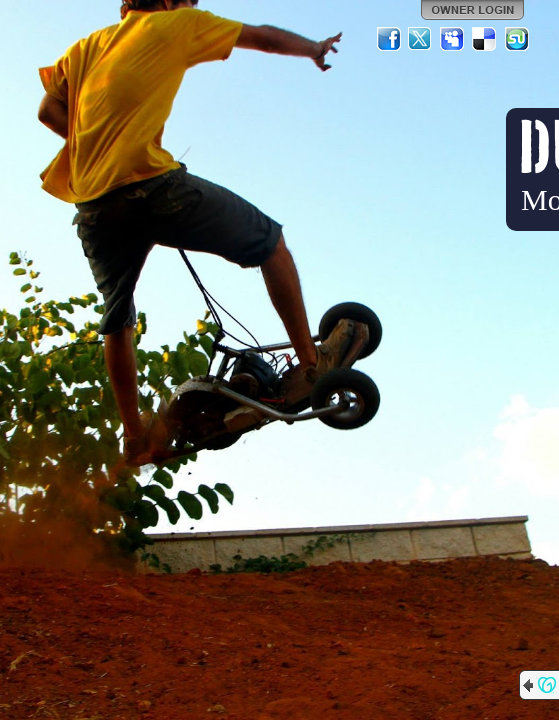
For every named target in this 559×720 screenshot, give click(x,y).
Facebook (389, 39)
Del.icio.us (485, 39)
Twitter (421, 39)
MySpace (453, 39)
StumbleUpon (517, 39)
